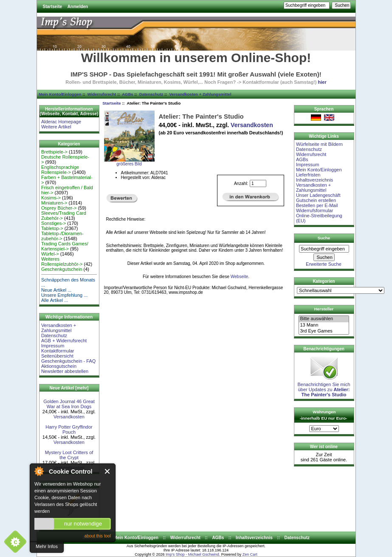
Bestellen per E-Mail (317, 205)
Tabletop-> (52, 228)
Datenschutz (151, 94)
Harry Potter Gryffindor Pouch (69, 429)
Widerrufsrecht (102, 94)
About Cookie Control (39, 471)
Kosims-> (51, 198)
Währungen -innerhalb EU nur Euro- (323, 415)
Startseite (53, 7)
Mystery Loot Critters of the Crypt (69, 455)
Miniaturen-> (54, 203)
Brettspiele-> (54, 152)
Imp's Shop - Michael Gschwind (192, 554)
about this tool (98, 536)
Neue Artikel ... (56, 290)
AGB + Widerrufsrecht (64, 341)
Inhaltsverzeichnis (314, 180)
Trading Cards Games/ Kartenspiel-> (65, 246)
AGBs (127, 94)
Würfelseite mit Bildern (319, 144)
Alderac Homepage (61, 122)
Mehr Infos (47, 546)
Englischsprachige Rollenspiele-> (60, 170)
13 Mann (324, 325)
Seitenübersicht (57, 356)
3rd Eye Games (324, 331)
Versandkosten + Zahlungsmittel (200, 94)
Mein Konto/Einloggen (60, 94)
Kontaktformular (58, 351)
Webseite (240, 277)
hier (322, 82)
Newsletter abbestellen (65, 371)
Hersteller (324, 309)
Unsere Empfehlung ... (64, 295)
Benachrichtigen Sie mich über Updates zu (324, 387)
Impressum (53, 346)
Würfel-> (50, 254)
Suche (324, 238)
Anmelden (78, 7)
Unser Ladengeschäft (318, 195)
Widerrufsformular (314, 210)
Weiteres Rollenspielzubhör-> (62, 261)
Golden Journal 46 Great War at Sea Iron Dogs (69, 404)
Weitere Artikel (56, 127)
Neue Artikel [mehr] (69, 388)
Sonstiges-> (54, 223)
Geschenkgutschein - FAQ (68, 361)
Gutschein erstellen (316, 200)
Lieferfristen (308, 175)
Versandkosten (69, 417)
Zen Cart (250, 554)
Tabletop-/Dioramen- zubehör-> (62, 236)
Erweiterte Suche (324, 264)
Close (108, 471)
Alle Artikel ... (55, 300)
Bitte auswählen (324, 319)
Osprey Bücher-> (59, 208)
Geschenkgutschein (62, 269)
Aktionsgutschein (59, 366)
